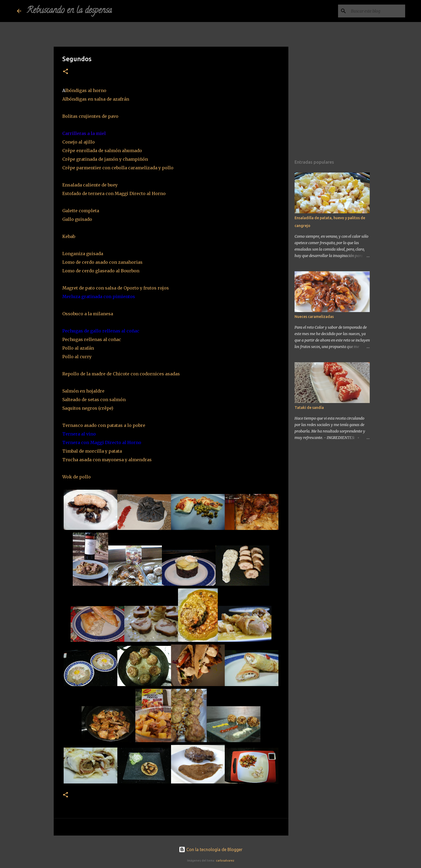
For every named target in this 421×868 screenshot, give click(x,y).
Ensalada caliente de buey (90, 185)
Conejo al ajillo (79, 142)
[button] (66, 72)
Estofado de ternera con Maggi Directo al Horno (114, 193)
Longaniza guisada (83, 254)
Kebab (71, 236)
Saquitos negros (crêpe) (88, 408)
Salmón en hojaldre (83, 391)
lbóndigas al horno (86, 90)
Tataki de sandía (309, 408)
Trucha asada (77, 460)
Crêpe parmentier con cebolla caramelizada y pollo (118, 168)
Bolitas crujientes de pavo (91, 116)
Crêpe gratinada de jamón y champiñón (105, 159)
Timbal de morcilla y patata (92, 451)
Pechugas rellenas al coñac (92, 339)
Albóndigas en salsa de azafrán (96, 99)
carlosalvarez (225, 860)
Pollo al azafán (78, 348)
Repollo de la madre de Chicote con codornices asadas (121, 374)
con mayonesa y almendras (122, 460)
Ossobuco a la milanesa (89, 314)
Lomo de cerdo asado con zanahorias (102, 262)
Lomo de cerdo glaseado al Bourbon (101, 271)
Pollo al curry (77, 357)
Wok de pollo (77, 477)
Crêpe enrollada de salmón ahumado (103, 151)
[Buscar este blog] (377, 11)
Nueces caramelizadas (314, 317)
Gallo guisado (77, 219)
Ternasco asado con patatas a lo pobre (104, 425)
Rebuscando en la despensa (69, 11)
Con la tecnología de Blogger (211, 849)
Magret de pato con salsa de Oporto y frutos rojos (116, 288)
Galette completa (81, 211)
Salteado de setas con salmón (94, 400)
